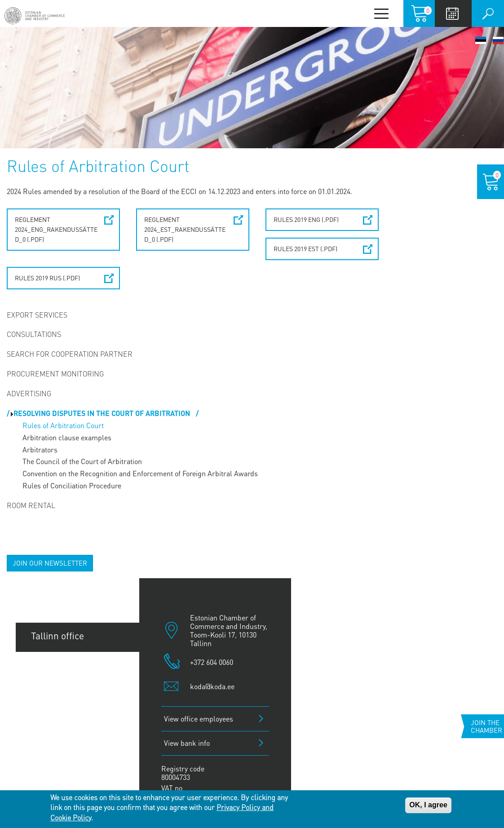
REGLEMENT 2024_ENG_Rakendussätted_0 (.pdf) (56, 229)
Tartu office (55, 666)
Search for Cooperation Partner (70, 354)
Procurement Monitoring (55, 374)
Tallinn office (57, 635)
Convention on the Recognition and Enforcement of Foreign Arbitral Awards (140, 473)
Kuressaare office (67, 757)
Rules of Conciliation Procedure (72, 485)
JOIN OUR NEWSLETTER (50, 563)
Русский (498, 40)
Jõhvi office (54, 727)
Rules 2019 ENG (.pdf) (306, 219)
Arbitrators (40, 449)
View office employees (199, 719)
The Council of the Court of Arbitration (82, 461)
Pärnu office (56, 697)
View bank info (187, 743)
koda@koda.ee (212, 686)
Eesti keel (481, 40)
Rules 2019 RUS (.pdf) (47, 278)
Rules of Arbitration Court (63, 425)
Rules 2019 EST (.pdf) (305, 248)
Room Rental (31, 505)
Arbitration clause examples (67, 437)
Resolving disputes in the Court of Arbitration (103, 413)
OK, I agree (428, 805)
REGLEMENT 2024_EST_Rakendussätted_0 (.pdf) (185, 229)
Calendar (452, 13)
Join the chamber (486, 726)
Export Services (37, 315)
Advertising (29, 393)
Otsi (488, 13)
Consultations (34, 334)
